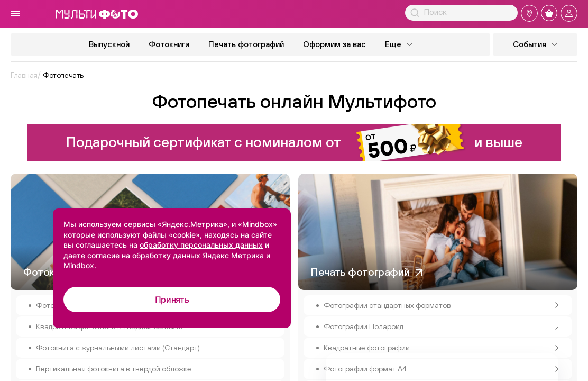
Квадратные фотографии (441, 348)
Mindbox (79, 265)
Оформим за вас (334, 44)
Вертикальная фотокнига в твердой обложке (154, 369)
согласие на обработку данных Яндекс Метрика (176, 255)
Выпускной (109, 44)
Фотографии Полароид (441, 326)
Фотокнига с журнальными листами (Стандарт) (154, 348)
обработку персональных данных (201, 245)
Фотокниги (169, 44)
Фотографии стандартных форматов (441, 305)
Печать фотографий (246, 44)
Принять (172, 300)
